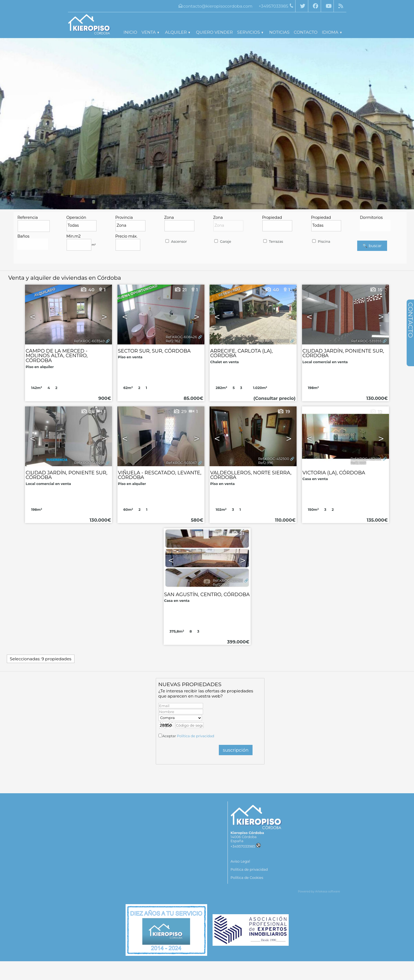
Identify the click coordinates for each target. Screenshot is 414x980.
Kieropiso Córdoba (247, 833)
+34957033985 (246, 846)
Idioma (332, 32)
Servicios (250, 32)
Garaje (222, 242)
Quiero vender (214, 32)
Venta (150, 32)
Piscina (321, 242)
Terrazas (273, 242)
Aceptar (188, 736)
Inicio (130, 32)
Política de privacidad (196, 736)
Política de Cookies (247, 878)
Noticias (279, 32)
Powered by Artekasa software (319, 892)
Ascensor (176, 242)
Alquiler (178, 32)
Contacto (306, 32)
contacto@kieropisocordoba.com (218, 6)
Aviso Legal (240, 861)
